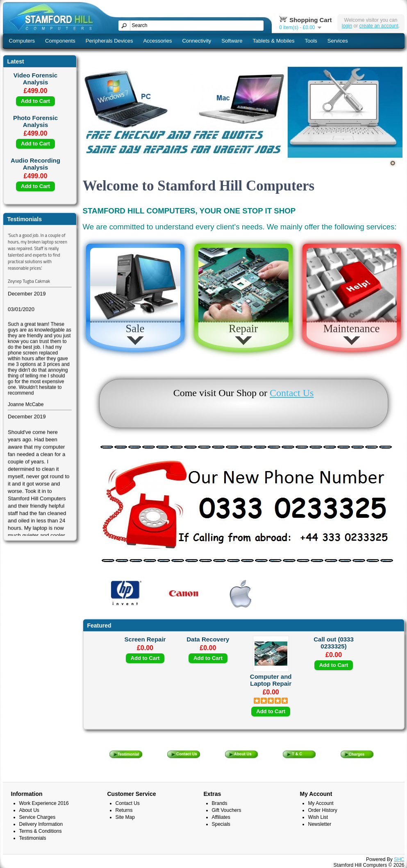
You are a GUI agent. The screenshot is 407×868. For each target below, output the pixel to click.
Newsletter (320, 824)
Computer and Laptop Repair (271, 680)
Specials (221, 824)
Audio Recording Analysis (35, 164)
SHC (399, 859)
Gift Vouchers (227, 810)
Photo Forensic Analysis (35, 121)
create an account (379, 26)
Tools (311, 41)
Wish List (318, 817)
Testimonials (33, 838)
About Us (29, 810)
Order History (323, 810)
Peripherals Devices (109, 41)
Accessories (157, 41)
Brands (220, 803)
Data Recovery (208, 639)
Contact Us (292, 393)
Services (338, 41)
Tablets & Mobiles (274, 41)
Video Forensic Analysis (35, 79)
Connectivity (197, 41)
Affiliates (221, 817)
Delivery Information (41, 824)
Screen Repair (145, 639)
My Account (321, 803)
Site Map (125, 817)
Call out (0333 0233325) (334, 643)
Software (232, 41)
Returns (124, 810)
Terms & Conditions (41, 831)
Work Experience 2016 (44, 803)
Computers (22, 41)
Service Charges (38, 817)
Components (60, 41)
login (347, 26)
